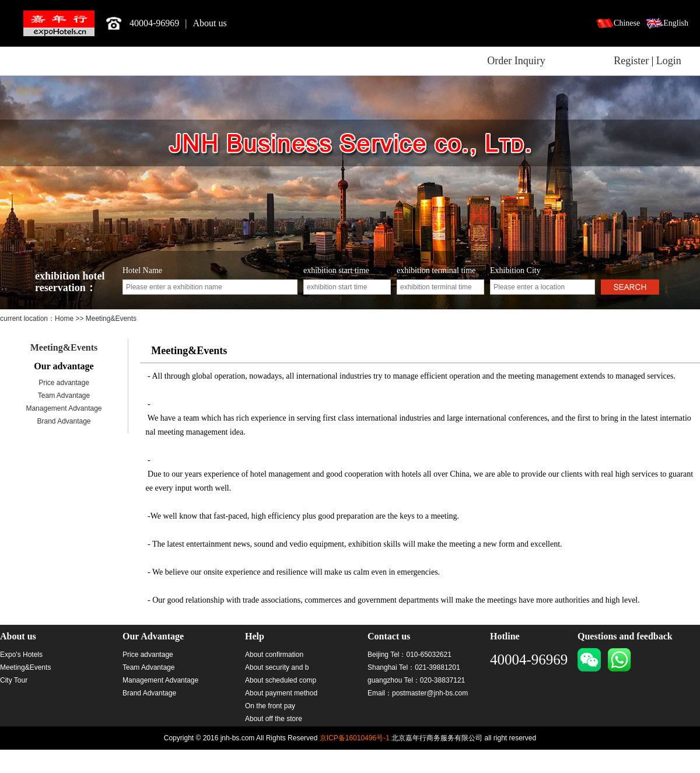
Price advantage (64, 383)
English (676, 23)
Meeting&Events (64, 347)
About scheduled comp (281, 680)
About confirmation (274, 655)
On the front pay (270, 706)
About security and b (277, 667)
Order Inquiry (516, 61)
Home (65, 319)
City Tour (14, 680)
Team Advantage (64, 396)
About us (210, 23)
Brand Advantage (64, 421)
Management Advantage (64, 408)
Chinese (627, 23)
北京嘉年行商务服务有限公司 (59, 23)
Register (631, 61)
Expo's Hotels (21, 655)
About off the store (274, 719)
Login (669, 61)
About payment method (281, 693)
